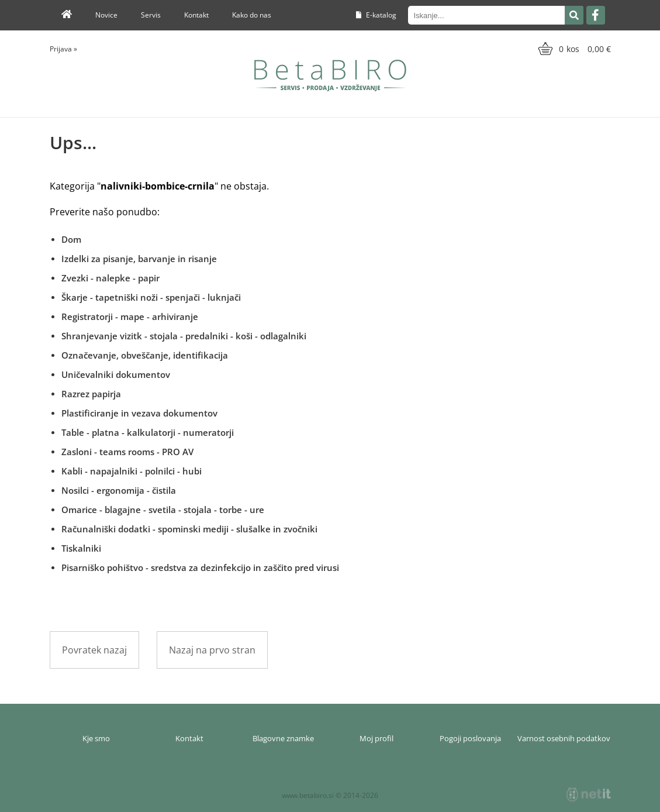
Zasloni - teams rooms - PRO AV (127, 452)
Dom (71, 239)
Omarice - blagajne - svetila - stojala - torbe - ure (163, 510)
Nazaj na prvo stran (212, 650)
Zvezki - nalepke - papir (110, 278)
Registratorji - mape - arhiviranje (130, 316)
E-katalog (376, 15)
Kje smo (96, 738)
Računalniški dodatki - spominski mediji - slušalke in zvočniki (189, 529)
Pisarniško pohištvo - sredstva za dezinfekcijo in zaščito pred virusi (200, 567)
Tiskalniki (81, 548)
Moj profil (376, 738)
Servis (151, 15)
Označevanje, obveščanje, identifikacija (145, 355)
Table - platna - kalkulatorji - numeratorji (148, 432)
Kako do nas (252, 15)
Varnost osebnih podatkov (564, 738)
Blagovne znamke (283, 738)
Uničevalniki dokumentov (116, 374)
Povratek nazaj (94, 650)
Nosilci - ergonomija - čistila (119, 490)
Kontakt (196, 15)
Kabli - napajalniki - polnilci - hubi (132, 471)
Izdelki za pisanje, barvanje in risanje (139, 259)
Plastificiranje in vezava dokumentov (139, 413)
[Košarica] (573, 49)
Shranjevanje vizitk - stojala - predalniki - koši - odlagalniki (184, 336)
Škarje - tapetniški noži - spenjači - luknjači (151, 297)
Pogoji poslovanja (470, 738)
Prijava (63, 49)
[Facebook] (596, 15)
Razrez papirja (91, 394)
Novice (106, 15)
